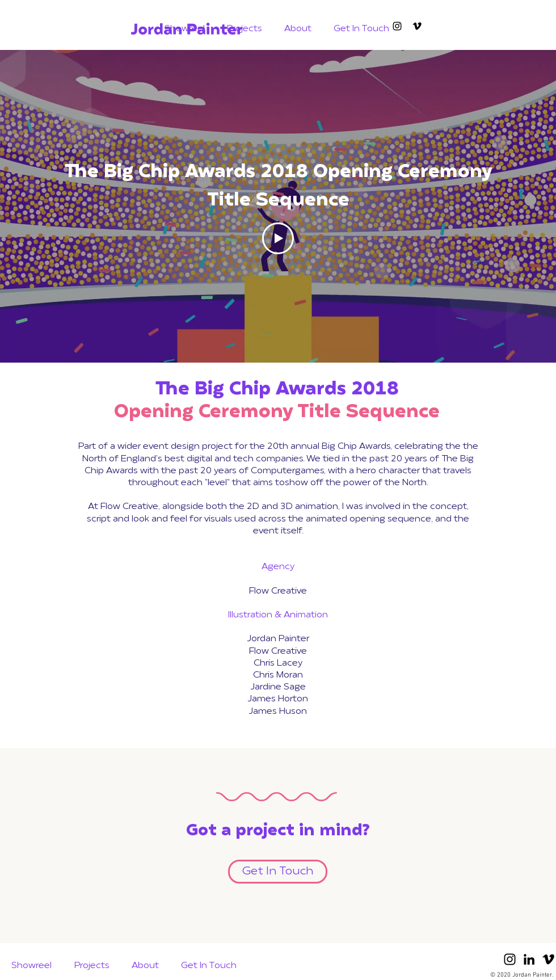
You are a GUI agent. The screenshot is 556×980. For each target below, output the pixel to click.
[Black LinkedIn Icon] (529, 959)
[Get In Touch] (278, 872)
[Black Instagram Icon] (510, 959)
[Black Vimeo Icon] (417, 26)
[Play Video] (278, 238)
